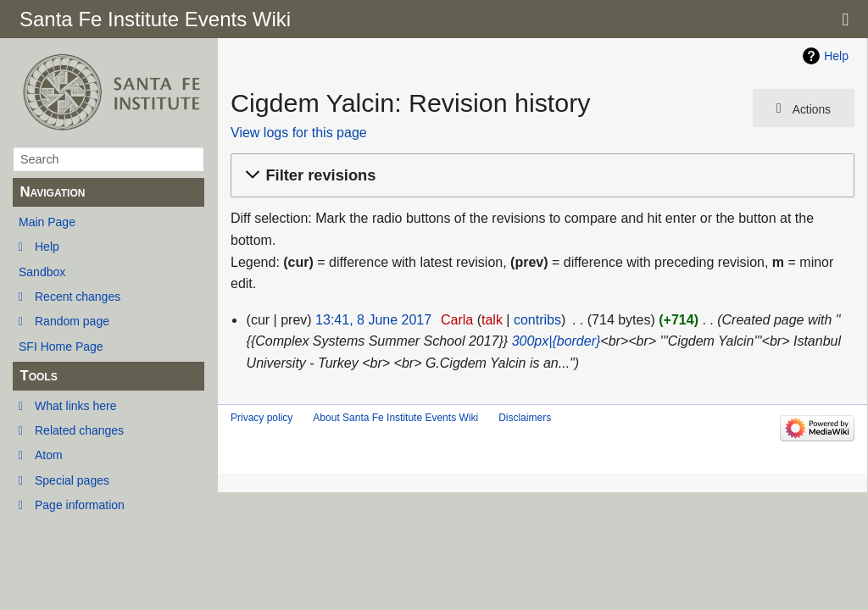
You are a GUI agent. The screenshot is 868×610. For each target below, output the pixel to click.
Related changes (79, 430)
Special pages (72, 480)
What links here (75, 406)
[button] (540, 176)
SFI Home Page (61, 347)
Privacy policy (262, 418)
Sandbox (42, 272)
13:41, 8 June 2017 (373, 320)
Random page (72, 321)
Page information (80, 505)
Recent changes (78, 297)
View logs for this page (299, 133)
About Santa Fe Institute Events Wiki (395, 418)
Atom (49, 455)
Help (47, 247)
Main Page (47, 222)
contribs (537, 320)
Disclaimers (525, 418)
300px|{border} (556, 341)
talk (492, 320)
